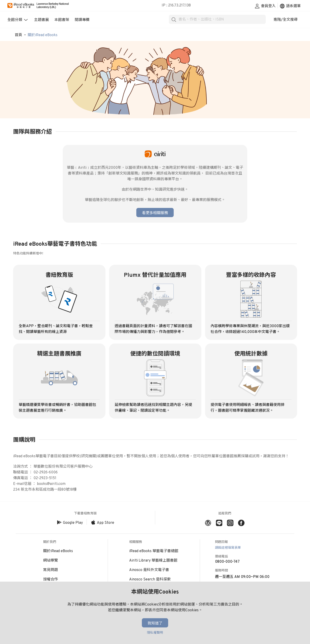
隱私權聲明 (155, 633)
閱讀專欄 (82, 20)
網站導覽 (51, 561)
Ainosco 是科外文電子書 (149, 570)
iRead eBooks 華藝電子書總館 (154, 551)
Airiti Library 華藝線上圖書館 (153, 561)
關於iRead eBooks (43, 35)
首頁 (18, 35)
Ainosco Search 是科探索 (150, 580)
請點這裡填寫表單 (228, 548)
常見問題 (51, 570)
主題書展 (42, 20)
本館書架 (62, 20)
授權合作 (51, 580)
